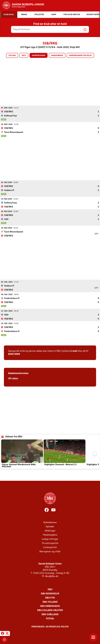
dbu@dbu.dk (52, 576)
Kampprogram (39, 56)
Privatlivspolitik (50, 543)
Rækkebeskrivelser (18, 373)
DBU (50, 589)
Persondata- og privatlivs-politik (50, 627)
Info (24, 56)
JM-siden (13, 379)
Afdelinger (50, 531)
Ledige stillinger (50, 539)
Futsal (50, 619)
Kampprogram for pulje (80, 56)
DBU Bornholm (50, 594)
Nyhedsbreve (50, 522)
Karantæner (57, 56)
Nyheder (50, 527)
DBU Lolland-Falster (50, 610)
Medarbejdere (50, 535)
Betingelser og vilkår (50, 552)
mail (75, 351)
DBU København (50, 606)
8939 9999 (14, 354)
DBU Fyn (50, 598)
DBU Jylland (50, 602)
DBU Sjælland (50, 614)
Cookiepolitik (50, 547)
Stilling (12, 56)
